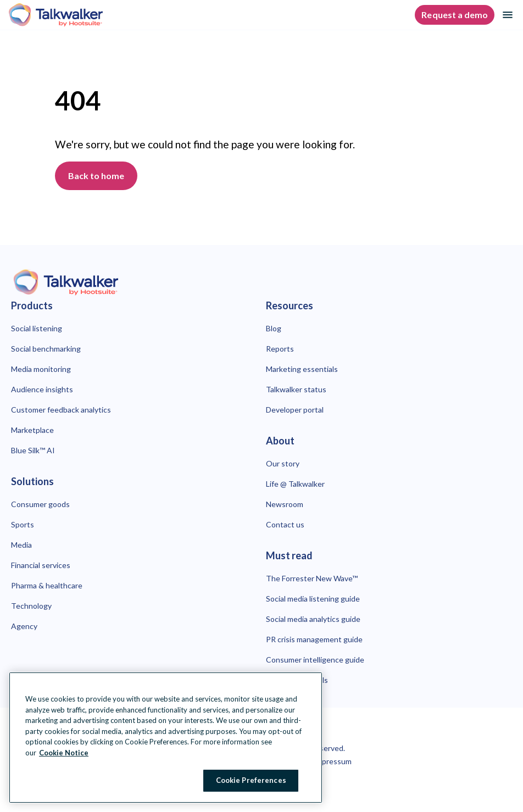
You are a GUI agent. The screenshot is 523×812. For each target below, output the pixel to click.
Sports (23, 524)
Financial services (41, 565)
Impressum (332, 761)
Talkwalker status (296, 389)
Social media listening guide (313, 599)
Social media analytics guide (313, 619)
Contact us (285, 524)
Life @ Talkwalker (295, 484)
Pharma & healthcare (47, 585)
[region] (166, 738)
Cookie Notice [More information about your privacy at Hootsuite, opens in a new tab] (64, 753)
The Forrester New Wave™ (312, 578)
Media (21, 545)
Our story (283, 463)
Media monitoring (41, 369)
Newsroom (285, 504)
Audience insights (42, 389)
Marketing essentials (302, 369)
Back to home (96, 176)
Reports (280, 349)
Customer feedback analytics (61, 410)
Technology (31, 606)
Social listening (37, 328)
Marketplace (32, 430)
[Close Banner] (305, 684)
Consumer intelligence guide (315, 660)
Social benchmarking (46, 349)
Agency (24, 626)
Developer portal (295, 410)
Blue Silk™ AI (33, 450)
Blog (274, 328)
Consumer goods (40, 504)
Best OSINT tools (297, 680)
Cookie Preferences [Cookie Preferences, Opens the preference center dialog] (251, 780)
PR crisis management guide (314, 639)
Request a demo (455, 15)
